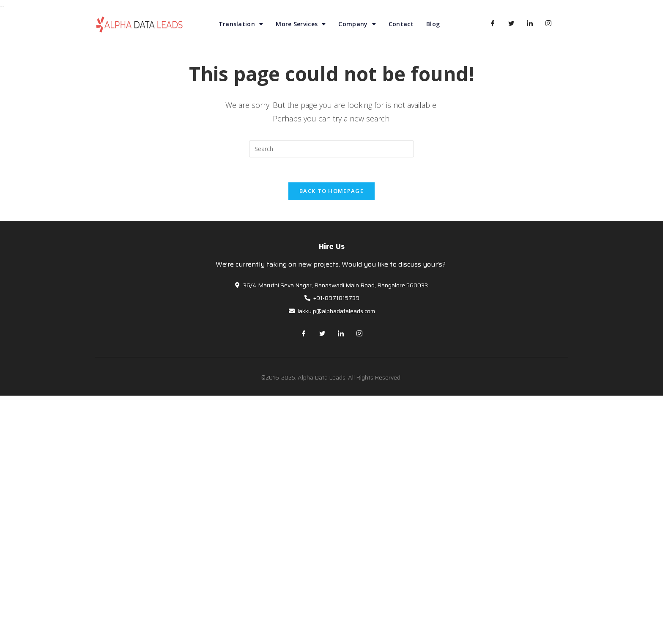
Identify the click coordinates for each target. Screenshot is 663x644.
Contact (401, 24)
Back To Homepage (331, 191)
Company (357, 24)
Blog (433, 24)
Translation (241, 24)
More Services (301, 24)
